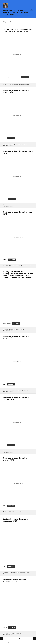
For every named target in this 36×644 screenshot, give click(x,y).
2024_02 (4, 445)
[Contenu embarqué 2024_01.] (18, 483)
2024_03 (4, 384)
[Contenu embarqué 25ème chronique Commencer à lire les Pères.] (18, 54)
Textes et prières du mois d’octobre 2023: (14, 581)
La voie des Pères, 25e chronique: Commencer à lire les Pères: (18, 30)
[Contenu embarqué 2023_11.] (18, 544)
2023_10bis (5, 627)
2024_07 (4, 138)
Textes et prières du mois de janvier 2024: (16, 459)
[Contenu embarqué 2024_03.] (18, 362)
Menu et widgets (32, 10)
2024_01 (4, 506)
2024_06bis (5, 199)
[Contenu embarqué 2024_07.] (18, 116)
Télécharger (25, 77)
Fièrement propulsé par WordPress (10, 642)
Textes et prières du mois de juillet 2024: (16, 91)
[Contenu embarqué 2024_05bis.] (18, 237)
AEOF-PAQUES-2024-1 (7, 323)
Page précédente (2, 638)
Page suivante (34, 638)
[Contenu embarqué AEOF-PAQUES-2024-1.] (18, 301)
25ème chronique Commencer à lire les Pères (12, 77)
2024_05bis (5, 260)
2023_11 (4, 567)
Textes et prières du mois (22, 144)
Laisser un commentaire (25, 85)
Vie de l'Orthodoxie (21, 329)
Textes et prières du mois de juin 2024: (18, 152)
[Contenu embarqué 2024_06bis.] (18, 176)
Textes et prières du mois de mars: (16, 337)
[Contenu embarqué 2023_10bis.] (18, 605)
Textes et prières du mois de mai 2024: (18, 213)
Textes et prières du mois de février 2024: (16, 398)
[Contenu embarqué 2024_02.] (18, 422)
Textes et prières (15, 85)
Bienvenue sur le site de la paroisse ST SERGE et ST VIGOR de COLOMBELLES (15, 12)
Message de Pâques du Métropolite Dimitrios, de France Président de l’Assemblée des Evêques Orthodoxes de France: (18, 275)
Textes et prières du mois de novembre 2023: (16, 520)
